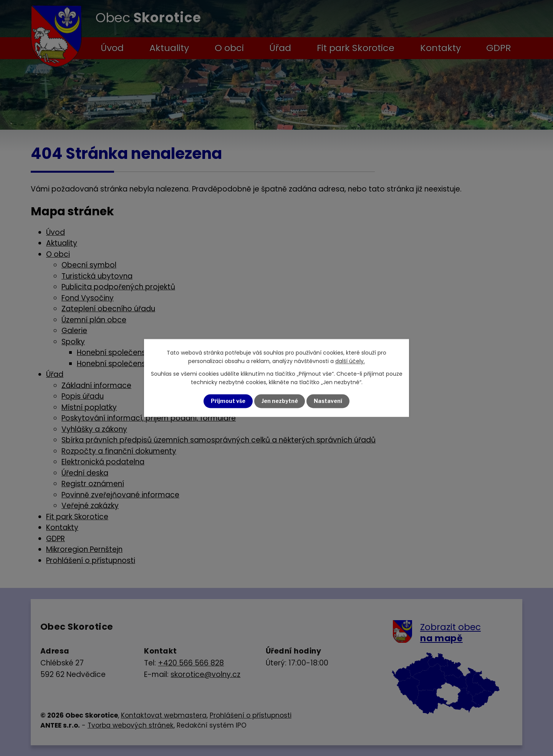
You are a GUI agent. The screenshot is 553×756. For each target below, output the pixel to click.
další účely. (350, 361)
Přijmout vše (228, 401)
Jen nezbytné (280, 401)
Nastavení (328, 401)
